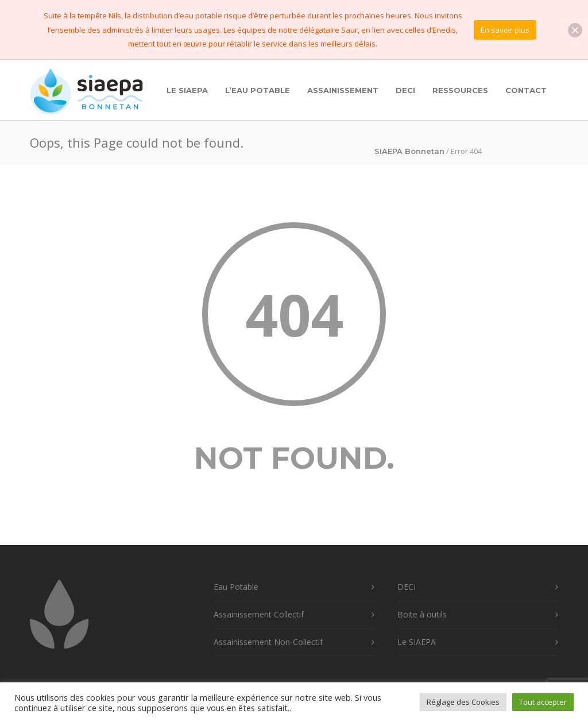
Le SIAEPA (187, 90)
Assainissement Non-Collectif (268, 642)
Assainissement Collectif (259, 614)
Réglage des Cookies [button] (463, 702)
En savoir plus (505, 30)
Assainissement (343, 90)
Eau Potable (236, 587)
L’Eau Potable (258, 90)
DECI (405, 90)
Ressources (460, 90)
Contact (526, 90)
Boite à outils (422, 614)
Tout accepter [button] (543, 702)
